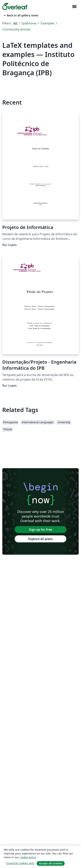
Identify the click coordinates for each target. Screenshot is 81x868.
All (15, 23)
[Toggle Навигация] (74, 7)
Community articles (16, 29)
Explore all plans (40, 539)
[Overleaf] (15, 6)
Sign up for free (40, 530)
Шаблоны (29, 23)
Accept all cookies (51, 863)
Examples (48, 23)
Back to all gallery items (21, 15)
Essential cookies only (20, 863)
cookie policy (28, 857)
